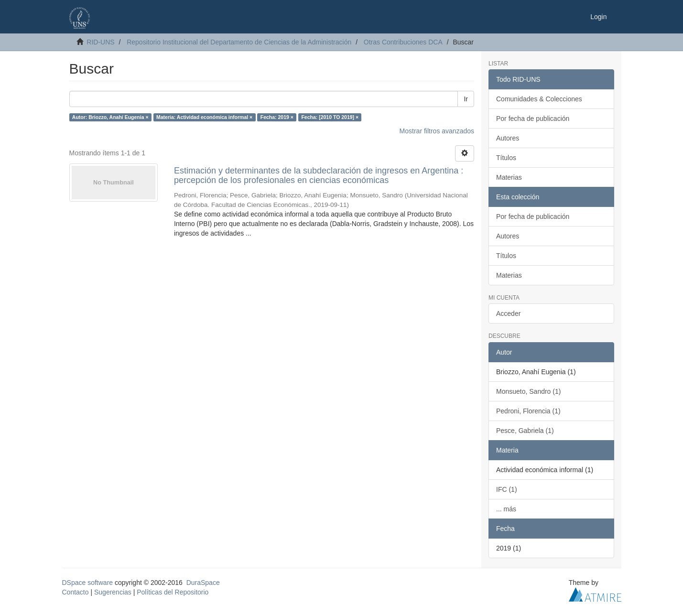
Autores (508, 138)
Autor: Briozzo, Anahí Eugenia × (110, 117)
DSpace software (88, 583)
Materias (509, 177)
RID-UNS (100, 42)
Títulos (506, 158)
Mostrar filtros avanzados (437, 131)
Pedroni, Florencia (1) (528, 411)
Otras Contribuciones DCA (403, 42)
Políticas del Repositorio (173, 592)
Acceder (508, 313)
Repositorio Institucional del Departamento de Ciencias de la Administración (239, 42)
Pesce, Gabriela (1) (525, 431)
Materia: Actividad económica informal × (204, 117)
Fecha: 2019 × (277, 117)
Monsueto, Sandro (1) (528, 391)
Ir (466, 99)
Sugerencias (113, 592)
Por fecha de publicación (533, 119)
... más (506, 509)
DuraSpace (203, 583)
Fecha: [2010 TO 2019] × (330, 117)
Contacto (76, 592)
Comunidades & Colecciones (539, 99)
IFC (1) (507, 489)
